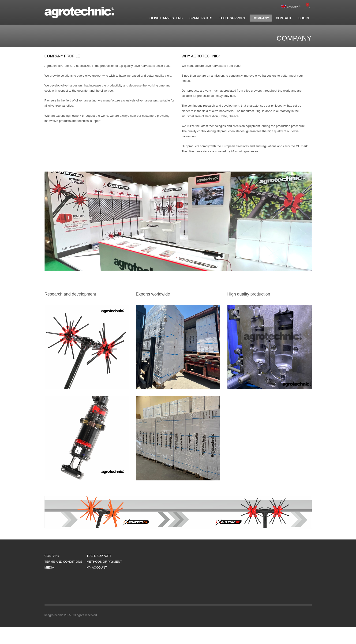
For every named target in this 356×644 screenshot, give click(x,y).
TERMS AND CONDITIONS (63, 562)
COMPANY (52, 556)
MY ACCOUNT (97, 567)
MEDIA (49, 567)
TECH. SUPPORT (99, 556)
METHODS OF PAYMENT (104, 562)
